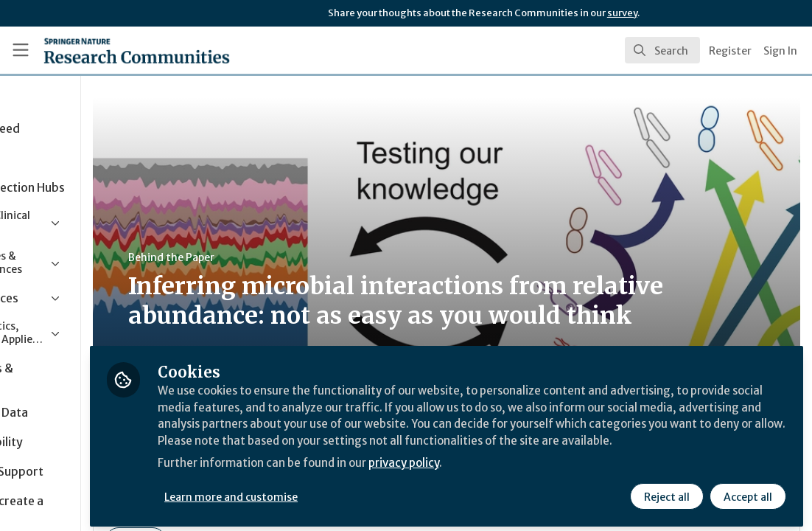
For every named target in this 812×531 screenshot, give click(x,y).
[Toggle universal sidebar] (21, 50)
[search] (662, 50)
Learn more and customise (339, 492)
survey (622, 13)
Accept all (747, 492)
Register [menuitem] (730, 51)
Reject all (666, 492)
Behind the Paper (279, 257)
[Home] (112, 50)
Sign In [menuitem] (780, 51)
